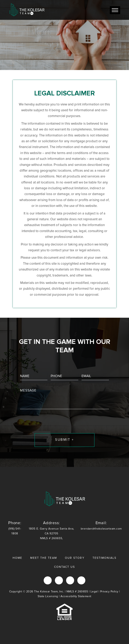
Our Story (75, 558)
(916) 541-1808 (15, 528)
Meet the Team (43, 558)
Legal (94, 592)
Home (17, 558)
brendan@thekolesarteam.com (101, 525)
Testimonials (104, 558)
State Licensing (48, 596)
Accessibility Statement (76, 596)
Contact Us (65, 567)
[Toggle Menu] (115, 10)
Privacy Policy (109, 592)
